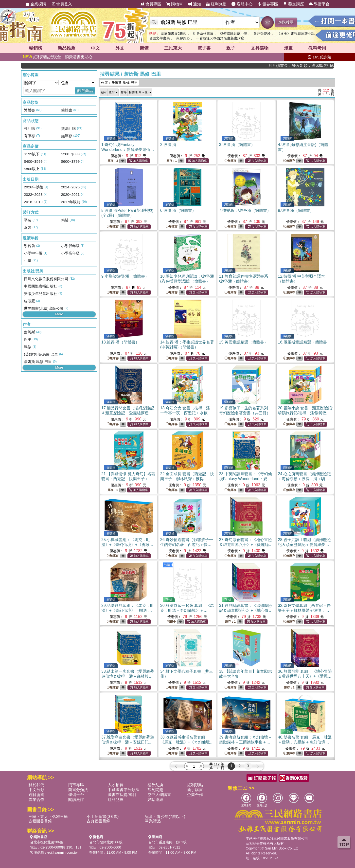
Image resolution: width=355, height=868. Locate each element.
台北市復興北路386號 (47, 842)
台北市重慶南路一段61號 (168, 842)
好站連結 (155, 800)
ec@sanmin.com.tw (62, 852)
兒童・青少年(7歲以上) (165, 817)
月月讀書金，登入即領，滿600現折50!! (316, 65)
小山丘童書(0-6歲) (103, 817)
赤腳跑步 (183, 38)
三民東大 (173, 48)
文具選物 (260, 48)
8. (296, 210)
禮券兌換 (155, 785)
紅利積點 (195, 785)
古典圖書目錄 (98, 821)
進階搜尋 (286, 22)
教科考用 (317, 48)
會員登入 (61, 4)
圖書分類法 (78, 790)
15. (244, 342)
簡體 (144, 48)
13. (120, 342)
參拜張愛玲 (262, 34)
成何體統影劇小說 (233, 34)
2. (168, 145)
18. (187, 413)
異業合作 (36, 800)
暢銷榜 (35, 48)
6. (178, 210)
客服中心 (242, 4)
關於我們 (36, 785)
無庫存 (231, 161)
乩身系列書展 (203, 34)
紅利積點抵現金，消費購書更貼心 (58, 57)
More (59, 314)
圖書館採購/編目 (122, 795)
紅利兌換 (216, 4)
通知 (194, 4)
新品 (67, 48)
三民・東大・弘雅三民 (48, 817)
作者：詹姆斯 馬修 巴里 (119, 83)
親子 (231, 48)
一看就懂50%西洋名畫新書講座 (220, 38)
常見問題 (155, 790)
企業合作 (195, 795)
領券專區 (268, 4)
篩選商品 (85, 91)
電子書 (204, 48)
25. (127, 545)
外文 (120, 48)
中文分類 (36, 790)
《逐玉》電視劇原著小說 (296, 34)
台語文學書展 (160, 38)
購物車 (175, 4)
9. (125, 276)
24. (304, 479)
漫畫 (288, 48)
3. (237, 145)
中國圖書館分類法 (124, 790)
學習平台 (319, 4)
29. (128, 610)
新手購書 (195, 790)
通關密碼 (36, 795)
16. (304, 342)
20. (305, 413)
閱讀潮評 (76, 800)
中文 (95, 48)
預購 (167, 565)
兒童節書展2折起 (174, 34)
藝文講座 (293, 4)
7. (245, 210)
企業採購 (36, 4)
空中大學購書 (159, 795)
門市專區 (76, 785)
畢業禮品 (153, 821)
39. (246, 742)
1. (128, 150)
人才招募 (116, 785)
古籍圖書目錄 (40, 821)
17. (128, 413)
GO (267, 22)
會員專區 (151, 4)
